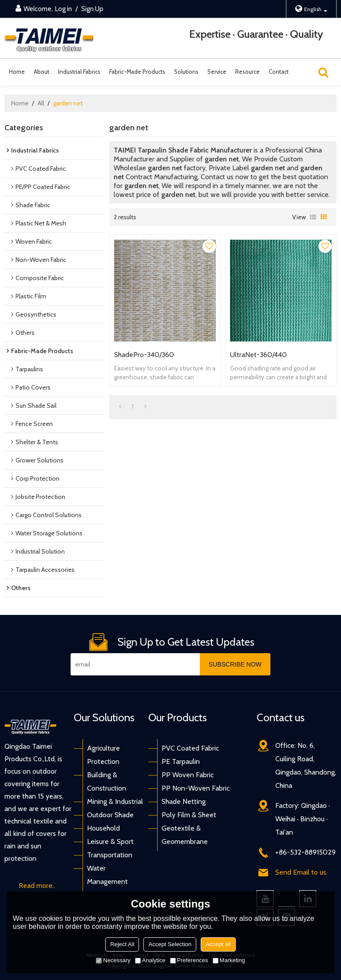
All (41, 103)
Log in (63, 9)
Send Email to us (301, 872)
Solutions (186, 72)
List (313, 217)
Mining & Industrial (115, 801)
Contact (279, 72)
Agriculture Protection (103, 755)
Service (217, 72)
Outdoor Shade (110, 815)
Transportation (110, 855)
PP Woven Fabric (188, 775)
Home (17, 72)
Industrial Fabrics (79, 72)
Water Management (107, 875)
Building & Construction (107, 781)
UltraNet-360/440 (258, 355)
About (42, 72)
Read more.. (37, 886)
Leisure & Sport (110, 841)
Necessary (113, 960)
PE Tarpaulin (181, 761)
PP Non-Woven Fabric (196, 788)
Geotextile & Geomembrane (185, 835)
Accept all (218, 944)
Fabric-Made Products (137, 72)
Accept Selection (170, 944)
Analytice (150, 960)
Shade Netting (184, 801)
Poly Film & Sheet (189, 815)
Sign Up (92, 9)
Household (103, 828)
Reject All (122, 944)
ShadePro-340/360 (144, 355)
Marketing (229, 960)
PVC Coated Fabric (190, 748)
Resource (248, 72)
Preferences (189, 960)
